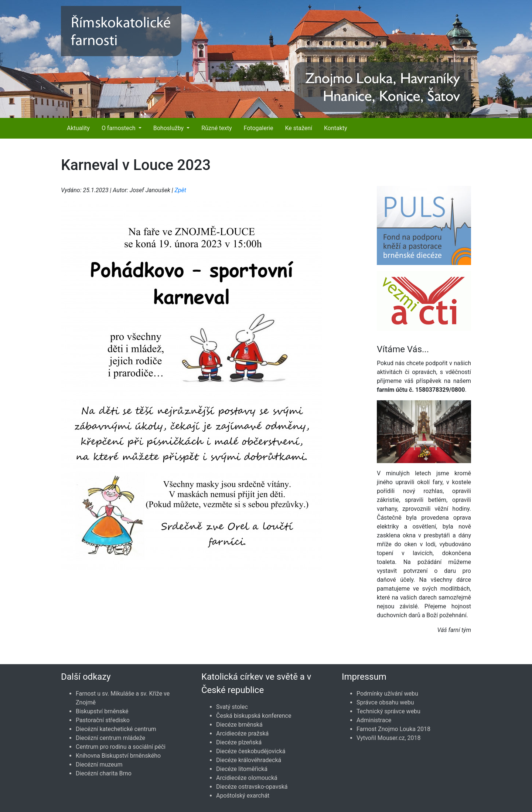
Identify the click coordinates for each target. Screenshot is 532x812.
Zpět (180, 190)
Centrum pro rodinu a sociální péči (121, 747)
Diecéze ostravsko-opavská (252, 787)
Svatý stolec (232, 707)
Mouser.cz (391, 738)
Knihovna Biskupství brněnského (118, 756)
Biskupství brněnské (102, 711)
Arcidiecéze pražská (242, 733)
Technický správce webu (388, 711)
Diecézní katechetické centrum (116, 729)
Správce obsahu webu (385, 702)
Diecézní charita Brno (104, 773)
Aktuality (78, 128)
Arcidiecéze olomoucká (247, 778)
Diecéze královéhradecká (249, 760)
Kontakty (336, 128)
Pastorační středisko (103, 720)
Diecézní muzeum (99, 765)
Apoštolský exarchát (243, 796)
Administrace (374, 720)
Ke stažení (299, 128)
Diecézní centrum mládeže (110, 738)
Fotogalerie (259, 128)
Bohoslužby (169, 128)
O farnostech (119, 128)
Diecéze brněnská (239, 725)
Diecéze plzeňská (239, 742)
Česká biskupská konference (254, 716)
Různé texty (216, 128)
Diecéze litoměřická (242, 769)
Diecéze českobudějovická (251, 751)
